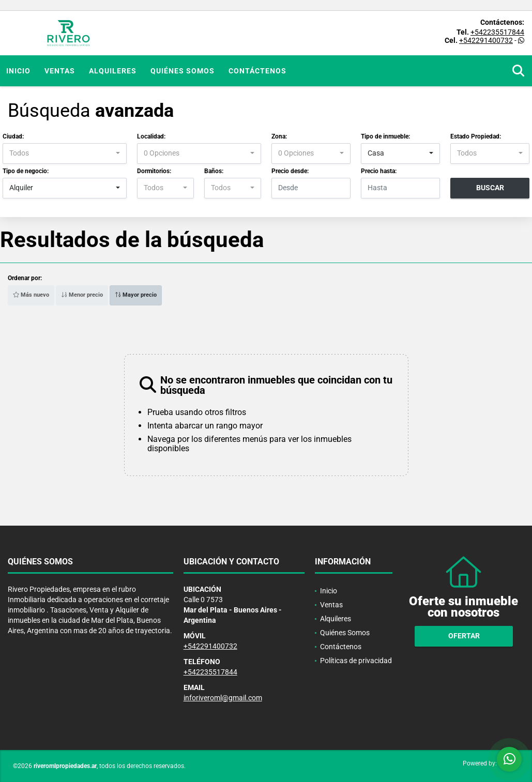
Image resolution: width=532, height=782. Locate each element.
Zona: (279, 136)
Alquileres (113, 71)
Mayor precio (136, 295)
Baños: (214, 171)
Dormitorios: (154, 171)
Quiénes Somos (183, 71)
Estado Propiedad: (476, 136)
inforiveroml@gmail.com (223, 698)
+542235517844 (497, 32)
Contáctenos (257, 71)
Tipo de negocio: (26, 171)
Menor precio (82, 295)
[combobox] (65, 154)
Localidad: (151, 136)
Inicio (18, 71)
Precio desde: (290, 171)
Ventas (60, 71)
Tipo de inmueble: (385, 136)
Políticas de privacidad (356, 661)
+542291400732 (486, 40)
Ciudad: (13, 136)
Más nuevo (31, 295)
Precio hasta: (379, 171)
